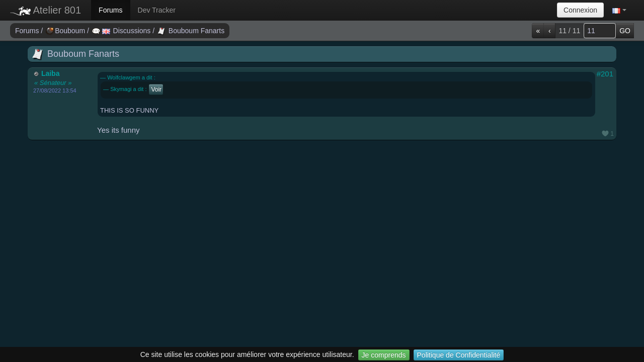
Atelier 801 (46, 10)
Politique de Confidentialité (459, 355)
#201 (605, 74)
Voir (157, 89)
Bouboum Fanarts (191, 31)
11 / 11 (569, 31)
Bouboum (66, 31)
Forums (110, 10)
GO (625, 31)
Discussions (122, 31)
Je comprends (384, 355)
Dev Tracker (157, 10)
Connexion (580, 10)
